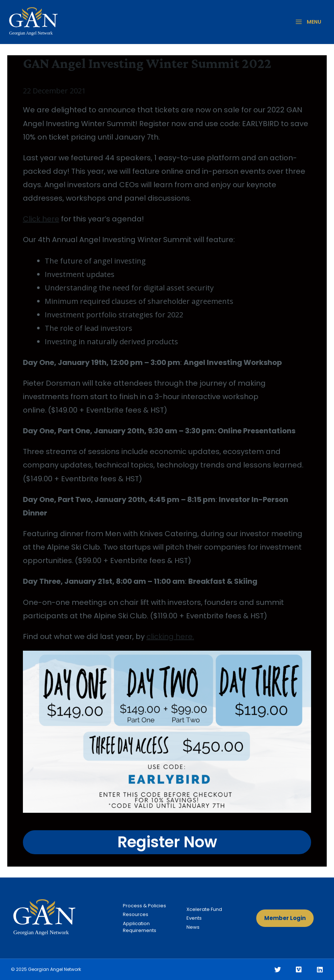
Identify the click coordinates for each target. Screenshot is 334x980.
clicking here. (170, 636)
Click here (41, 219)
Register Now (167, 842)
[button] (285, 918)
